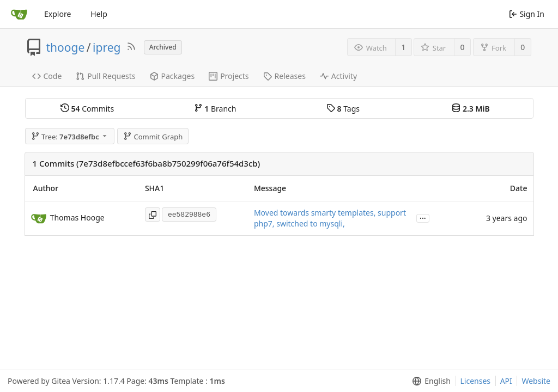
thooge (66, 47)
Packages (172, 76)
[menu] (429, 381)
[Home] (19, 14)
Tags (343, 109)
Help (99, 14)
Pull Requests (105, 76)
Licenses (476, 381)
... (423, 218)
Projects (229, 76)
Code (47, 76)
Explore (57, 14)
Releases (284, 76)
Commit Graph (153, 137)
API (506, 381)
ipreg (107, 47)
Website (536, 381)
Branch (215, 109)
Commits (87, 109)
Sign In (527, 14)
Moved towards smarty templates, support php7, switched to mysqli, (330, 218)
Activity (338, 76)
